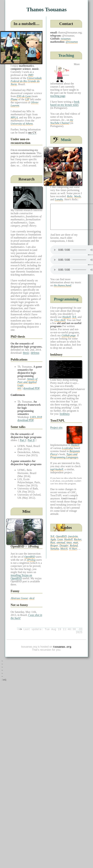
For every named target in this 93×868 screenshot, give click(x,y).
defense (35, 353)
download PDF (31, 388)
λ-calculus (68, 448)
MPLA (14, 117)
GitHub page (69, 335)
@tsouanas (72, 42)
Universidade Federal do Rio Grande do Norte (26, 81)
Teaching (66, 55)
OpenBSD (30, 557)
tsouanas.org (62, 648)
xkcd (32, 598)
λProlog (31, 560)
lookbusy (65, 414)
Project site (56, 427)
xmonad (61, 542)
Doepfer (64, 546)
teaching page (58, 96)
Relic (70, 196)
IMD (31, 75)
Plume (14, 99)
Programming (66, 299)
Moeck (64, 549)
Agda (53, 539)
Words (77, 196)
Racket (78, 539)
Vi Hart (73, 549)
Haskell (67, 317)
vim (76, 536)
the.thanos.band (62, 285)
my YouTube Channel (62, 121)
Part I (23, 440)
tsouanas (66, 39)
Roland (74, 546)
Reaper (54, 546)
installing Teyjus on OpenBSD (21, 577)
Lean (60, 539)
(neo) (71, 536)
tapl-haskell (57, 469)
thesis (26, 353)
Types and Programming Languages (64, 456)
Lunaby (59, 199)
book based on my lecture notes (65, 103)
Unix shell (60, 320)
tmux (69, 542)
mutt (76, 542)
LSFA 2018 (36, 417)
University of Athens (22, 124)
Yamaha (55, 549)
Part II (31, 440)
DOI (19, 388)
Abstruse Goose (19, 598)
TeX (74, 317)
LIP (27, 99)
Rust (53, 542)
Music (66, 140)
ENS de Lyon (24, 96)
